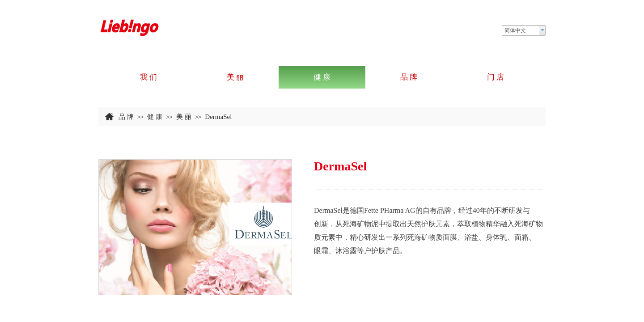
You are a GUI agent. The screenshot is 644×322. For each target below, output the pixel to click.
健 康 (155, 117)
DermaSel (218, 117)
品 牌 (126, 117)
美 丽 (184, 117)
